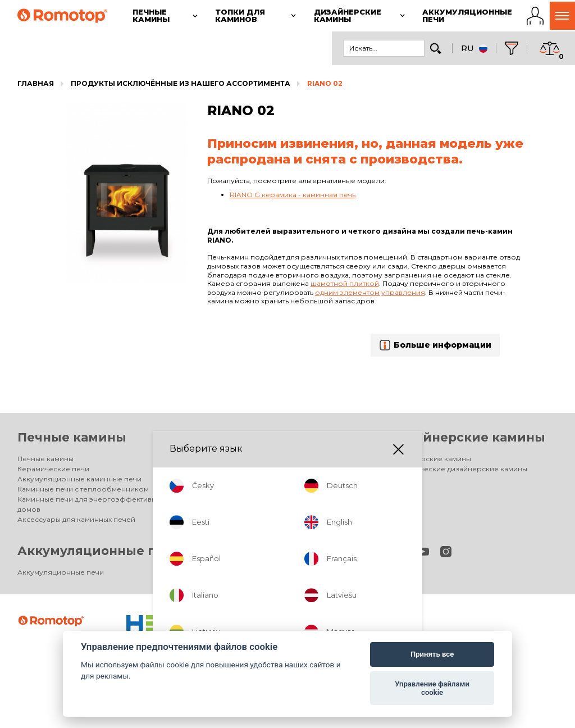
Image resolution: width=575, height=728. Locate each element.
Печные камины (72, 437)
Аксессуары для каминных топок (263, 509)
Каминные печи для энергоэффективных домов (91, 504)
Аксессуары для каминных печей (76, 519)
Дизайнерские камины (467, 437)
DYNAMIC (220, 479)
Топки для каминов (269, 437)
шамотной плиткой (345, 283)
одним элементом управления (370, 292)
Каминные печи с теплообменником (83, 489)
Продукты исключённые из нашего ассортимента (181, 83)
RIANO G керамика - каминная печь (293, 195)
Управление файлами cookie (432, 688)
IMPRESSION (225, 469)
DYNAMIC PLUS (230, 489)
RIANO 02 (325, 83)
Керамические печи (53, 469)
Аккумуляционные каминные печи (79, 479)
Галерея (219, 519)
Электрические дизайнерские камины (458, 469)
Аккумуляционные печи (99, 551)
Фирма (216, 572)
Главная (36, 83)
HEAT (213, 499)
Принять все (432, 654)
